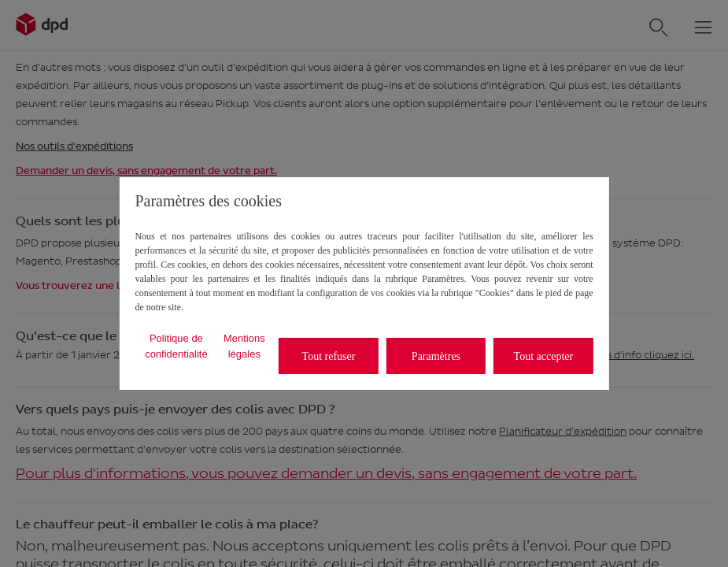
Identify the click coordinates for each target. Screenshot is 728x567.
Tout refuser (329, 356)
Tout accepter (544, 356)
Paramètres (436, 356)
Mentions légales (244, 346)
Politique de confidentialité (176, 346)
